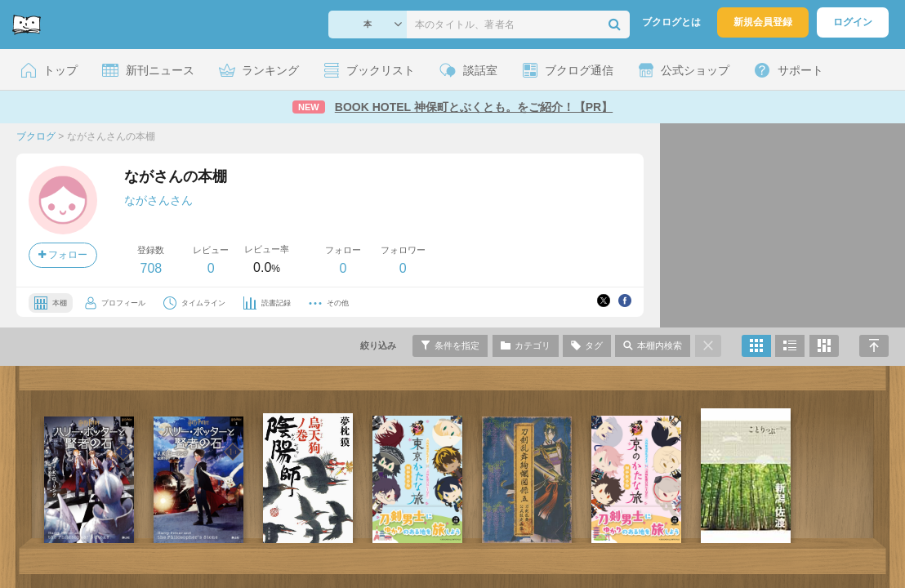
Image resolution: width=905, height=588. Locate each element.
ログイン (853, 22)
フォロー (63, 255)
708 (151, 268)
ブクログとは (671, 22)
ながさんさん (158, 200)
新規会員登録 (763, 22)
